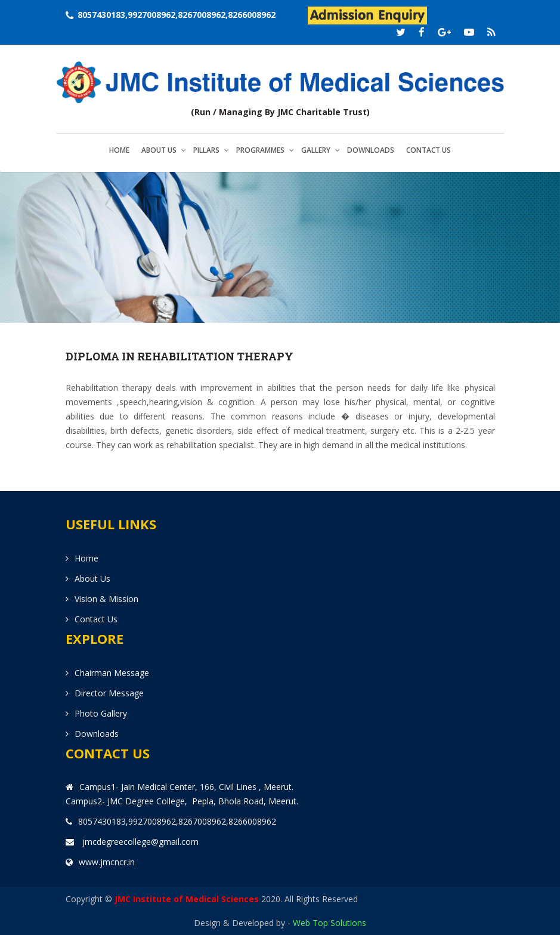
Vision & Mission (106, 599)
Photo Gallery (101, 713)
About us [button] (159, 150)
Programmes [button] (260, 150)
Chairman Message (112, 673)
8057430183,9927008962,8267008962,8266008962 (177, 15)
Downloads (371, 150)
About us (92, 578)
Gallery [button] (316, 150)
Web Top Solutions (329, 923)
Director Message (109, 693)
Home (119, 150)
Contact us (428, 150)
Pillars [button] (206, 150)
